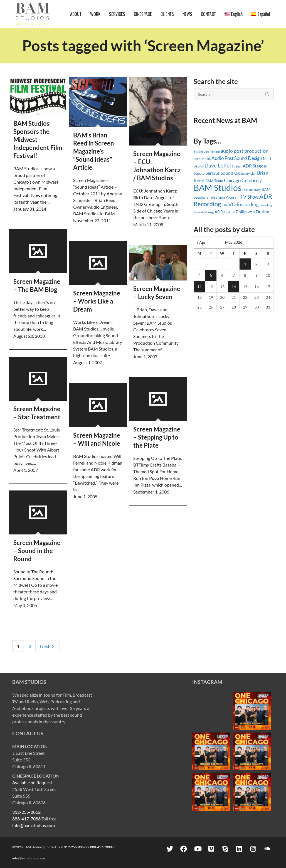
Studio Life (201, 151)
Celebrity (252, 180)
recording (266, 205)
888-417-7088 (26, 819)
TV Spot (237, 166)
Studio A (229, 212)
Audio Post (222, 158)
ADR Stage (253, 166)
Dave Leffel (218, 165)
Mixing (215, 151)
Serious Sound (219, 173)
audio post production (245, 151)
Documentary (252, 190)
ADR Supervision (245, 173)
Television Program (224, 197)
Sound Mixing (204, 212)
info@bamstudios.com (34, 825)
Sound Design (248, 158)
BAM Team (214, 181)
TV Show (249, 197)
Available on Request (32, 782)
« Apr (201, 242)
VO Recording (244, 204)
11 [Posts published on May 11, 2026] (199, 287)
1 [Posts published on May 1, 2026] (245, 264)
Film (225, 205)
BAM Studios (218, 188)
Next (47, 646)
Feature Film (202, 159)
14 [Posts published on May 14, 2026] (234, 287)
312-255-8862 (26, 812)
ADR (219, 212)
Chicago (232, 180)
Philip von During (252, 212)
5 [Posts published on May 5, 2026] (211, 275)
